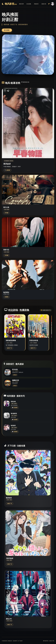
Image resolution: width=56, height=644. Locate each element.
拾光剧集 (29, 4)
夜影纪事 (21, 4)
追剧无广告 (9, 348)
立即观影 (6, 213)
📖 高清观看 (15, 408)
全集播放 (6, 297)
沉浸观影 (7, 30)
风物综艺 (36, 4)
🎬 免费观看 (7, 170)
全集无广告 (10, 504)
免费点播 (15, 375)
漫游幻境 (44, 4)
